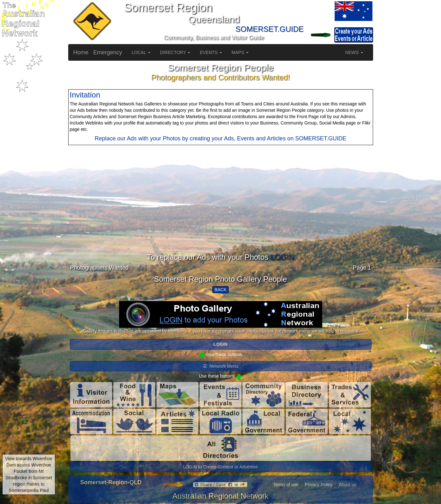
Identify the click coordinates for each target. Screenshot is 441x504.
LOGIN (282, 257)
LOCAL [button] (141, 52)
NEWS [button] (354, 52)
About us (347, 485)
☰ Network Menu (220, 366)
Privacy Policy (319, 485)
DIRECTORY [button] (175, 52)
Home (81, 52)
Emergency (108, 52)
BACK (220, 290)
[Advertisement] (221, 209)
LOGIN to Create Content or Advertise (221, 467)
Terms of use (286, 485)
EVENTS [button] (211, 52)
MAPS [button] (240, 52)
